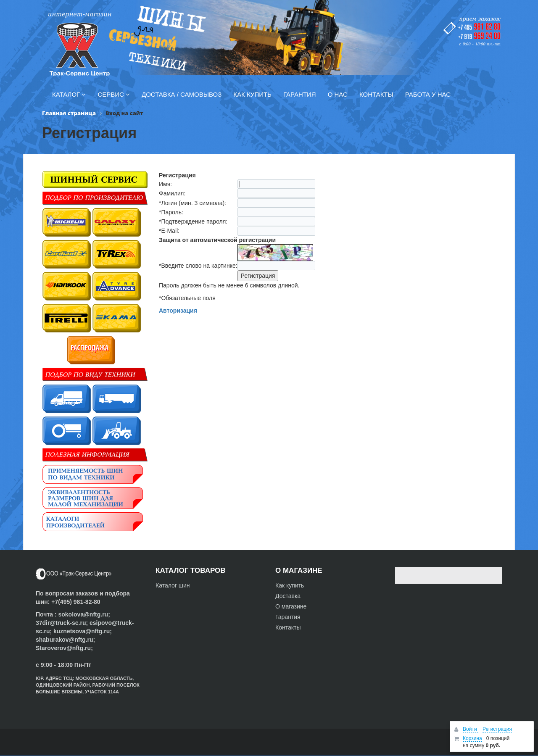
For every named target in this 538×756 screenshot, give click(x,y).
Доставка (288, 596)
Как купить (290, 585)
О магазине (291, 606)
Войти (471, 729)
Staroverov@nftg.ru (63, 648)
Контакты (288, 627)
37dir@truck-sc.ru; (63, 623)
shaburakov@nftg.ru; (65, 640)
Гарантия (288, 617)
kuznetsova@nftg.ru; (83, 631)
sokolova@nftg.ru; (84, 614)
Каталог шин (173, 585)
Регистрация (497, 729)
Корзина (472, 738)
